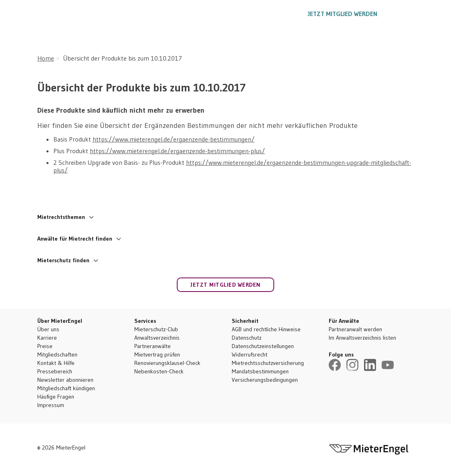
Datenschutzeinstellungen (263, 346)
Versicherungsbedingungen (265, 380)
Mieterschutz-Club (156, 329)
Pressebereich (55, 371)
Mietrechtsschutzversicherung (268, 363)
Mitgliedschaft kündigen (66, 388)
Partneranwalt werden (355, 329)
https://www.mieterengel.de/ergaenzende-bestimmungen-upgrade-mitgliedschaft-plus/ (232, 166)
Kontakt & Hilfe (56, 363)
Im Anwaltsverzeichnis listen (362, 338)
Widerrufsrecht (250, 354)
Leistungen (173, 14)
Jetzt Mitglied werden (343, 14)
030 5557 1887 (271, 14)
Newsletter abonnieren (65, 380)
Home (46, 58)
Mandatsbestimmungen (260, 371)
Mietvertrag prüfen (157, 354)
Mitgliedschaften (57, 354)
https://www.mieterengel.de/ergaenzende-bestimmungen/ (174, 139)
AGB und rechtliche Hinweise (266, 329)
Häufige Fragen (56, 397)
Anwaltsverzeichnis (157, 338)
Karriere (47, 338)
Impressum (51, 405)
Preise (45, 346)
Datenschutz (247, 338)
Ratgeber (218, 14)
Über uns (48, 329)
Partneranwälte (153, 346)
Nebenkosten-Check (159, 371)
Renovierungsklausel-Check (167, 363)
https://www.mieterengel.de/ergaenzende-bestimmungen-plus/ (177, 151)
